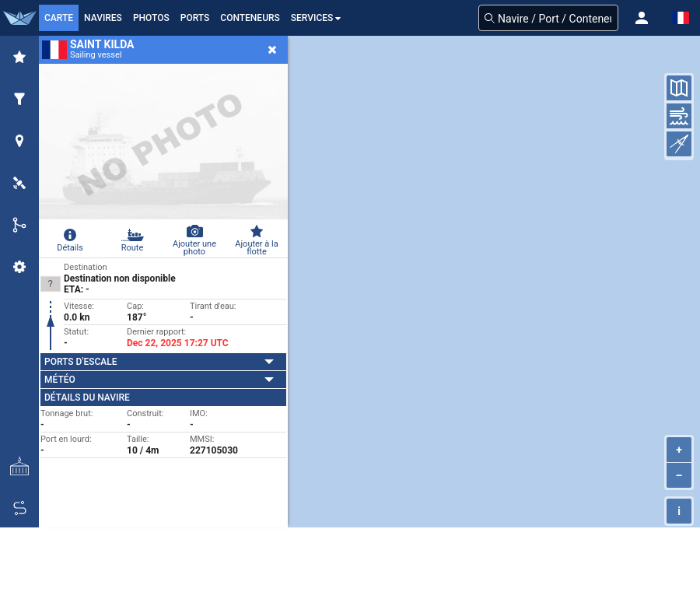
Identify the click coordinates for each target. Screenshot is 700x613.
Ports (195, 18)
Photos (151, 18)
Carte (59, 18)
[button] (642, 18)
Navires (103, 18)
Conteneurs (250, 18)
